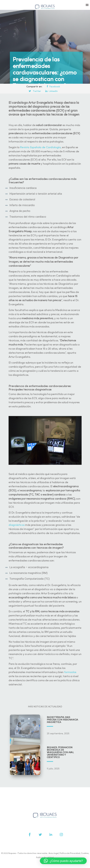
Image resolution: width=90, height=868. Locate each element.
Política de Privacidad (70, 853)
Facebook (53, 87)
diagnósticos (16, 525)
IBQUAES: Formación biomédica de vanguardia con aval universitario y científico (60, 753)
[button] (63, 861)
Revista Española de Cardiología (40, 147)
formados (70, 672)
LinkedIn (51, 91)
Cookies (85, 853)
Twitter (35, 91)
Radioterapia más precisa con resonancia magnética (62, 720)
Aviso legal (54, 853)
